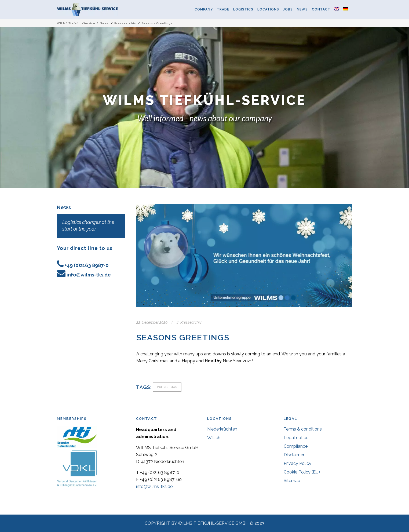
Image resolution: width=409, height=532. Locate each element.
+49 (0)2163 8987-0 (87, 265)
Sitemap (292, 481)
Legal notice (296, 438)
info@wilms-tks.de (89, 275)
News (104, 23)
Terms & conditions (303, 429)
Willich (214, 438)
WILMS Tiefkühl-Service (76, 23)
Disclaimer (294, 455)
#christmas (167, 387)
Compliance (296, 446)
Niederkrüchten (222, 429)
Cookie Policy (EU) (302, 472)
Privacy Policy (297, 463)
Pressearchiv (125, 23)
